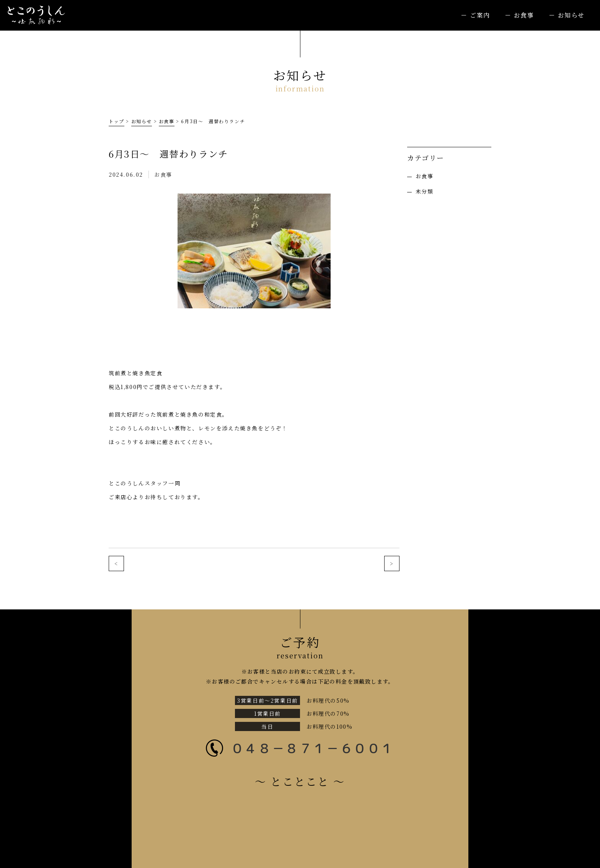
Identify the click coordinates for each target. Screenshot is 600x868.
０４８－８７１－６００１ (312, 748)
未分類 (424, 191)
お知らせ (571, 15)
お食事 (524, 15)
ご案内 (480, 15)
